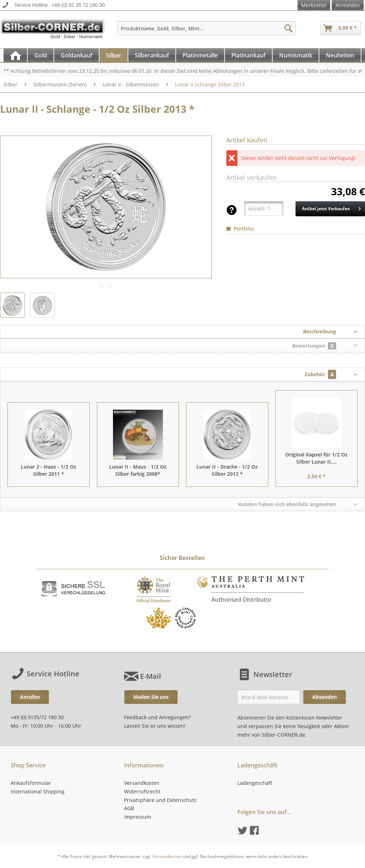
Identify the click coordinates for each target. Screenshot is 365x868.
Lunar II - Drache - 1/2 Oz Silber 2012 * (227, 470)
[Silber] (114, 55)
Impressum (138, 817)
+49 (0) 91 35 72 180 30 (78, 5)
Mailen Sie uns (151, 697)
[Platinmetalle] (200, 55)
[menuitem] (207, 32)
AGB (129, 808)
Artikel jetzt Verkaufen (331, 207)
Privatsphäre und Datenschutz (160, 800)
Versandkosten (142, 783)
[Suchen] (288, 28)
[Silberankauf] (152, 55)
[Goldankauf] (76, 55)
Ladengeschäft (255, 783)
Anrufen (30, 697)
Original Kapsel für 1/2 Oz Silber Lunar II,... (316, 458)
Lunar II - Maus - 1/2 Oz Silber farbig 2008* (138, 470)
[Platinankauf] (248, 55)
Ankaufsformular (31, 783)
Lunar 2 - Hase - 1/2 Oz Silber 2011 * (48, 470)
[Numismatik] (296, 55)
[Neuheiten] (340, 55)
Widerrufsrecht (142, 791)
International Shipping (38, 791)
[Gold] (41, 55)
